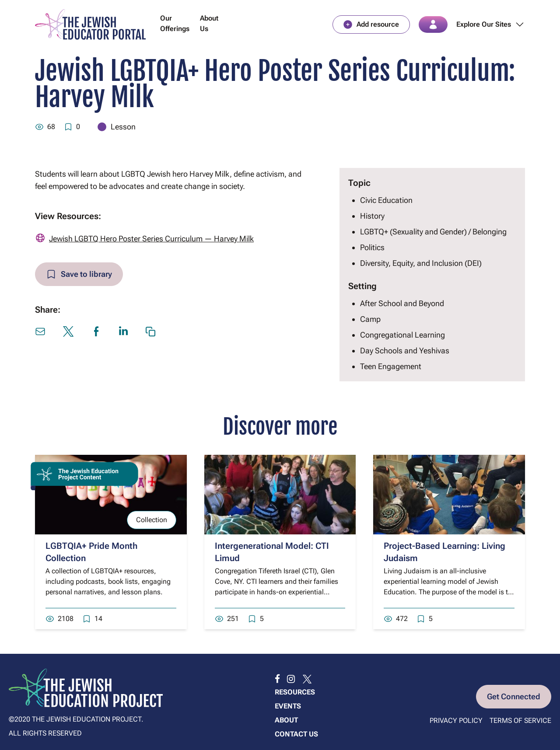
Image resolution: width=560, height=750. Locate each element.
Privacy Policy (456, 720)
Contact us (296, 734)
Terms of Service (520, 720)
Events (288, 706)
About (286, 720)
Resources (295, 692)
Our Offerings (175, 23)
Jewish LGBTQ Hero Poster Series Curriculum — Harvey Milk (151, 239)
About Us (209, 23)
